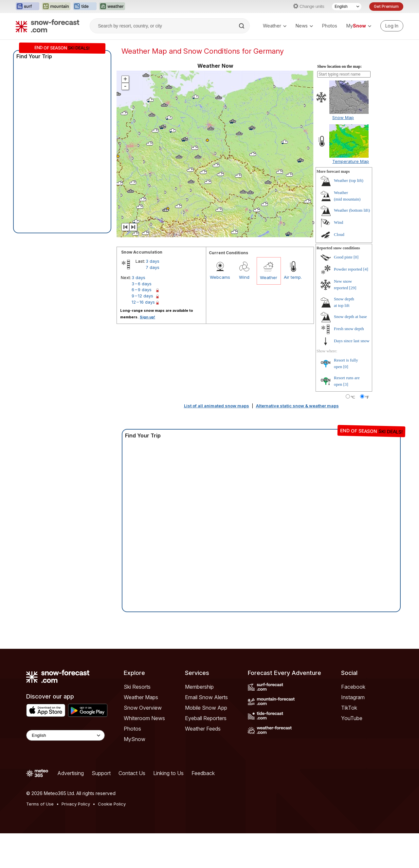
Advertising (71, 773)
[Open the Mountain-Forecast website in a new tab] (56, 7)
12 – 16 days (143, 302)
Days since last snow (352, 341)
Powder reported (348, 269)
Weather (275, 26)
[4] (366, 269)
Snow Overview (143, 708)
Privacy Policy (76, 804)
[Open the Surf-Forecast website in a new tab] (27, 7)
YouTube (352, 718)
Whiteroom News (144, 718)
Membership (199, 687)
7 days (153, 267)
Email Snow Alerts (206, 697)
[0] (356, 257)
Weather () (349, 180)
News (304, 26)
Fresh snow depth (349, 329)
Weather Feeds (203, 729)
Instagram (353, 697)
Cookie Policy (112, 804)
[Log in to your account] (392, 26)
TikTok (349, 708)
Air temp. (293, 277)
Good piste (343, 257)
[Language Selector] (347, 7)
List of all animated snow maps (217, 406)
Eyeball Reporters (206, 718)
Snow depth (350, 317)
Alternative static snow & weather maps (297, 406)
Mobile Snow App (206, 708)
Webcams (220, 277)
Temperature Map (351, 161)
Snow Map (343, 117)
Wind (244, 277)
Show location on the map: (339, 66)
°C (353, 397)
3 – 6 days (142, 284)
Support (101, 773)
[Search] (242, 26)
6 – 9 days (142, 290)
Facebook (353, 687)
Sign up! (147, 317)
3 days (153, 261)
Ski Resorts (137, 687)
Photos (330, 26)
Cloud (339, 234)
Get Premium (386, 6)
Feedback (203, 773)
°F (367, 397)
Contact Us (132, 773)
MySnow (135, 739)
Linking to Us (168, 773)
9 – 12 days (142, 296)
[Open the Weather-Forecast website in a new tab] (112, 7)
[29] (353, 288)
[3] (346, 384)
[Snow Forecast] (47, 26)
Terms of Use (40, 804)
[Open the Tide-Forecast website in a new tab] (85, 7)
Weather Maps (141, 697)
